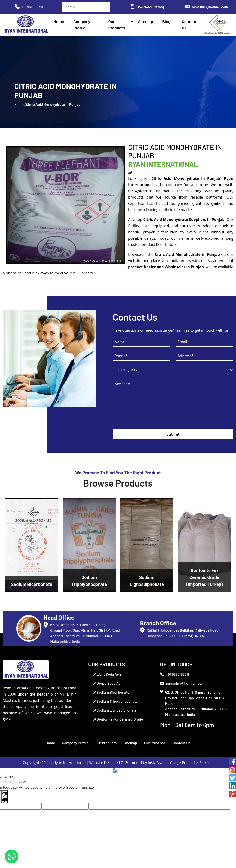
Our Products (106, 743)
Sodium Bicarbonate (111, 692)
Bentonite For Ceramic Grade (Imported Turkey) (118, 722)
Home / (20, 104)
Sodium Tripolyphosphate (115, 701)
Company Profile (75, 743)
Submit (173, 434)
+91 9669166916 (30, 7)
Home (59, 21)
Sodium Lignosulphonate (115, 710)
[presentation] (148, 420)
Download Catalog (147, 7)
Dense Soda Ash (108, 683)
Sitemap (145, 21)
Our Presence (155, 743)
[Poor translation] (4, 797)
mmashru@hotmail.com (206, 7)
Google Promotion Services (192, 762)
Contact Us (181, 743)
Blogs (167, 21)
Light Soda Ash (107, 674)
